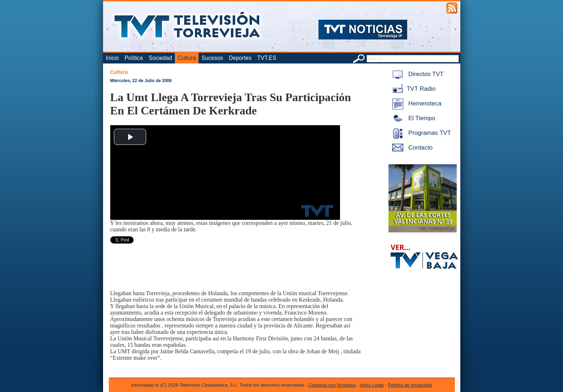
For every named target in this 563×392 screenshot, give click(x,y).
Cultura (187, 58)
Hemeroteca (416, 103)
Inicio (112, 58)
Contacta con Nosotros (332, 385)
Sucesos (212, 58)
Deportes (240, 58)
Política (134, 58)
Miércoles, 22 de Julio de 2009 (141, 81)
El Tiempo (413, 118)
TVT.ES (267, 58)
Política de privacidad (410, 385)
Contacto (411, 148)
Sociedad (160, 58)
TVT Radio (413, 89)
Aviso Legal (372, 385)
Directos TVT (417, 74)
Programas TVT (420, 133)
